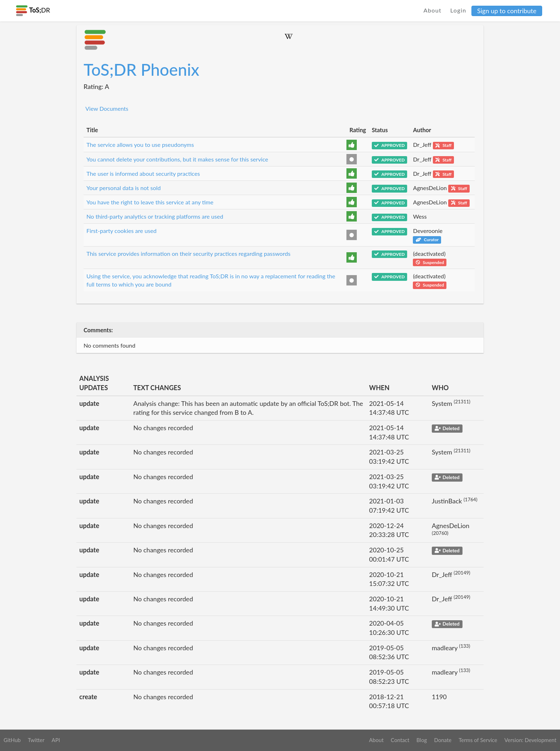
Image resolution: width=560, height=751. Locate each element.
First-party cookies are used (121, 231)
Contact (400, 740)
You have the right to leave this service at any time (150, 202)
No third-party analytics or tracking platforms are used (155, 216)
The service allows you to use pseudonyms (140, 145)
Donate (443, 740)
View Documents (107, 108)
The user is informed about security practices (143, 173)
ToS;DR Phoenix (141, 69)
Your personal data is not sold (124, 188)
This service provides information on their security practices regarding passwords (188, 253)
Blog (422, 740)
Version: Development (530, 740)
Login (458, 10)
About (433, 10)
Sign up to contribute (507, 11)
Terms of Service (478, 740)
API (56, 740)
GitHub (12, 740)
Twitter (36, 740)
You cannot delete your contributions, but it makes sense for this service (177, 159)
